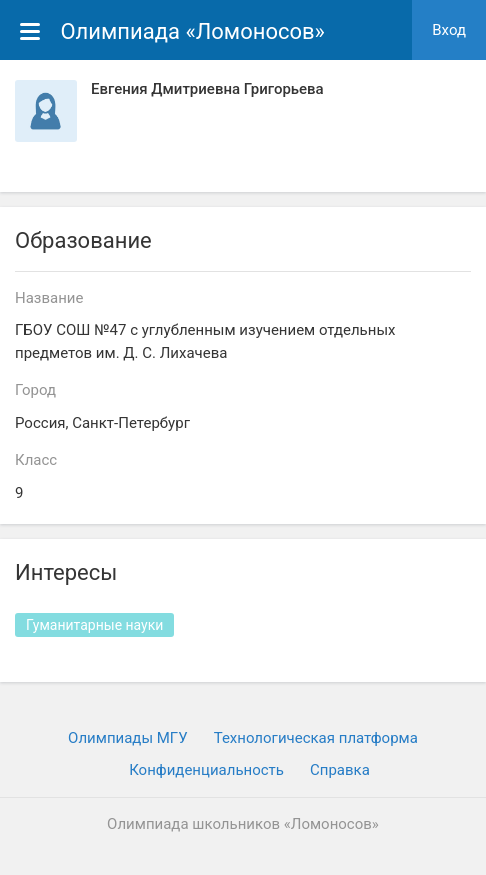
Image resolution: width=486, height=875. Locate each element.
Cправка (340, 770)
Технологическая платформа (316, 738)
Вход (449, 30)
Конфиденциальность (206, 770)
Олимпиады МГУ (128, 738)
